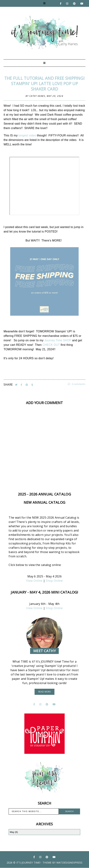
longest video (27, 135)
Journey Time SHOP (58, 340)
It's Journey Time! (28, 863)
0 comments (77, 384)
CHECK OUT (51, 345)
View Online (34, 581)
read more (44, 692)
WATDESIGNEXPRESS (69, 863)
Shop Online (54, 581)
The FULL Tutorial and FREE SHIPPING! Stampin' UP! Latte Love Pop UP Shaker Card (45, 84)
